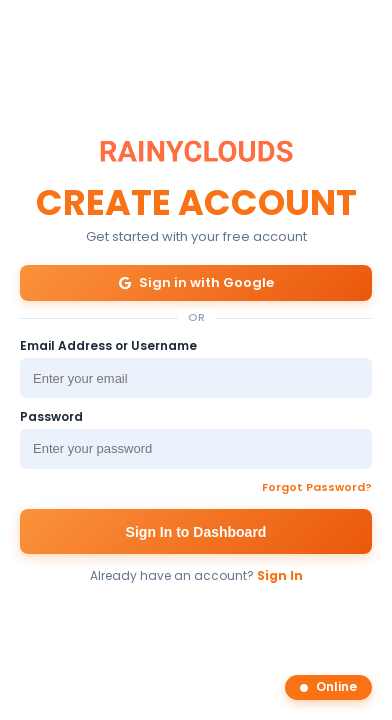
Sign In (280, 575)
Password (51, 417)
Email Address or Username (108, 346)
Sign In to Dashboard (196, 532)
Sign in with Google (196, 282)
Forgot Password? (317, 488)
